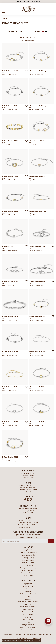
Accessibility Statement (45, 634)
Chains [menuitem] (28, 596)
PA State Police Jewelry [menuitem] (28, 607)
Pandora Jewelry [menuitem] (28, 614)
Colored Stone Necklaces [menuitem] (28, 627)
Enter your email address (28, 537)
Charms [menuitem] (28, 604)
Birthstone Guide (28, 560)
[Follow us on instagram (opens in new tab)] (28, 500)
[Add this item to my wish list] (26, 70)
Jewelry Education (28, 550)
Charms (6, 19)
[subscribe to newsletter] (51, 541)
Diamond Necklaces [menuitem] (28, 630)
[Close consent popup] (40, 641)
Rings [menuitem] (28, 589)
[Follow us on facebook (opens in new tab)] (25, 500)
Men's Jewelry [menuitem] (28, 620)
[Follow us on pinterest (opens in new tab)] (31, 500)
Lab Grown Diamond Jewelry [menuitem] (28, 602)
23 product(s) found (28, 40)
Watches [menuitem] (28, 617)
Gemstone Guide (28, 563)
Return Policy (8, 634)
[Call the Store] (28, 478)
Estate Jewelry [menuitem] (28, 609)
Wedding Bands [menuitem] (28, 586)
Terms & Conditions (30, 634)
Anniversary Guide (28, 575)
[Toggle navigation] (3, 12)
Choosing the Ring (28, 558)
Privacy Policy (18, 634)
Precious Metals (28, 565)
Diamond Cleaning (28, 570)
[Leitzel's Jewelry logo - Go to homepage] (28, 9)
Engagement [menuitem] (28, 584)
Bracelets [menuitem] (28, 599)
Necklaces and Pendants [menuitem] (28, 594)
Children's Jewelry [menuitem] (28, 612)
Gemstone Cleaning (28, 573)
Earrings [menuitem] (28, 591)
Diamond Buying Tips (28, 555)
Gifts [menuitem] (28, 622)
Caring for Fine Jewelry (28, 568)
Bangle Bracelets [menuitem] (28, 625)
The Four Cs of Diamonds (28, 552)
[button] (19, 2)
